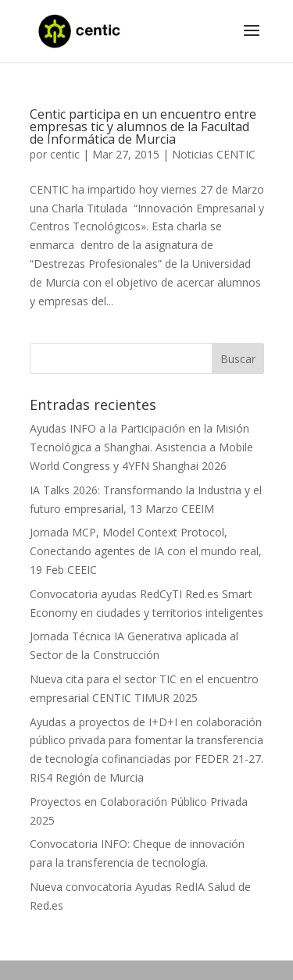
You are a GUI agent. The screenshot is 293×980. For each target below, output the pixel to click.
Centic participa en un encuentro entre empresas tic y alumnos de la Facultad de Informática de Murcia (143, 127)
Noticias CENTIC (214, 154)
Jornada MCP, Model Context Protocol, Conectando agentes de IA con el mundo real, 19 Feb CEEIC (146, 551)
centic (65, 154)
